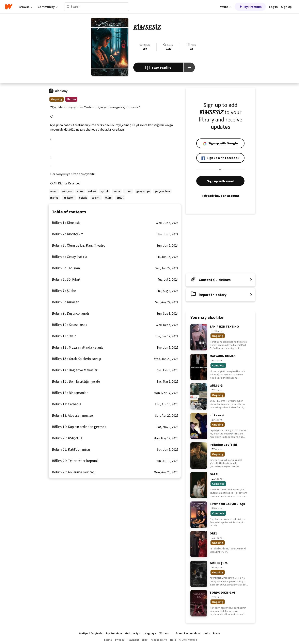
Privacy (120, 640)
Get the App (133, 633)
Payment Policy (138, 640)
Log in (273, 7)
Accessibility (159, 640)
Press (217, 633)
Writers (164, 633)
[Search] (68, 7)
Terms (108, 640)
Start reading (158, 68)
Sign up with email (220, 181)
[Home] (9, 7)
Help (173, 640)
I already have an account (220, 196)
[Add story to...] (189, 67)
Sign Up (286, 7)
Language (150, 633)
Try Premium (250, 7)
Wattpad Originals (91, 633)
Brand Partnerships (188, 633)
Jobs (207, 633)
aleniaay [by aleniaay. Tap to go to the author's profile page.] (61, 91)
